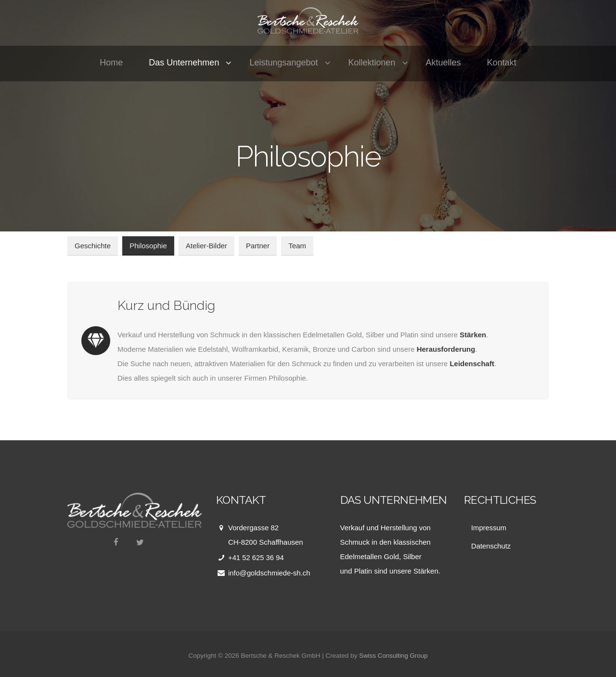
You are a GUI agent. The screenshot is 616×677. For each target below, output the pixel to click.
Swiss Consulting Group (393, 655)
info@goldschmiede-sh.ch (270, 573)
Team (297, 246)
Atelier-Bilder (206, 246)
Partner (258, 246)
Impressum (489, 528)
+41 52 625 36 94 (256, 557)
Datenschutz (491, 545)
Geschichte (93, 246)
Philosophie (148, 246)
